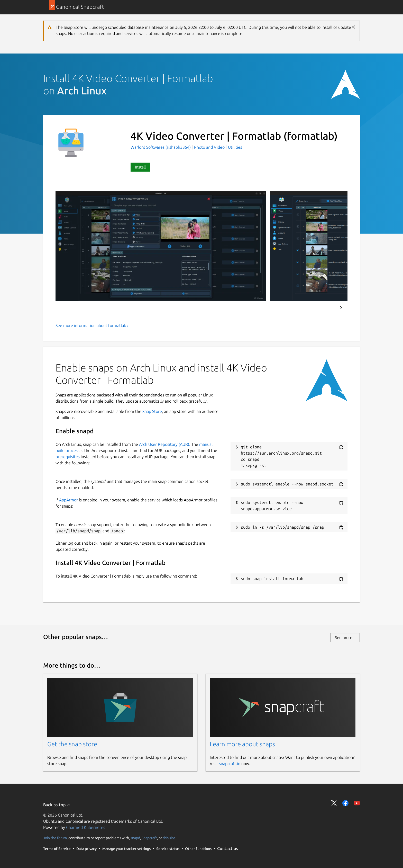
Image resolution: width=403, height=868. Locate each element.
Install (140, 167)
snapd (135, 838)
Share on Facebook (345, 803)
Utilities (235, 147)
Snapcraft (149, 838)
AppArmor (68, 500)
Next (341, 308)
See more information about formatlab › (92, 325)
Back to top (57, 805)
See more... (345, 637)
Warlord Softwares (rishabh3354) (161, 147)
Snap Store (152, 411)
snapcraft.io (230, 764)
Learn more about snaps (242, 744)
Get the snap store (72, 744)
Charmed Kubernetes (86, 827)
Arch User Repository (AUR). (165, 444)
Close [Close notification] (353, 27)
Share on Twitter (334, 803)
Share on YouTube (357, 803)
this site (169, 838)
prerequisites (68, 457)
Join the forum (55, 838)
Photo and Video (209, 147)
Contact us (227, 848)
